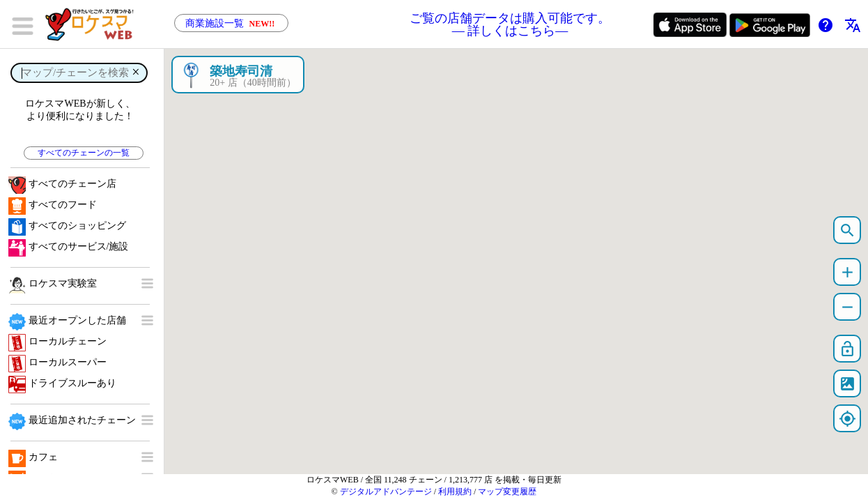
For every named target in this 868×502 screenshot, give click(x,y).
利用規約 (455, 492)
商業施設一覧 (231, 23)
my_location (847, 419)
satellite (847, 384)
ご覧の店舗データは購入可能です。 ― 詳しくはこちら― (510, 24)
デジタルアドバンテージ (386, 492)
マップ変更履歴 (507, 492)
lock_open (847, 349)
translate (853, 25)
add (847, 272)
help (826, 25)
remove (847, 307)
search (847, 230)
